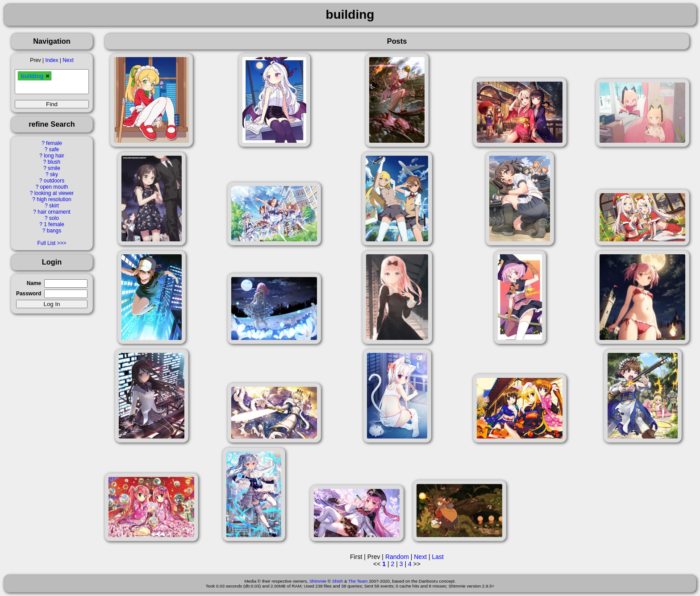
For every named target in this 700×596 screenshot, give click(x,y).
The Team (358, 581)
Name (34, 283)
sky (54, 174)
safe (54, 149)
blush (54, 162)
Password (29, 294)
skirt (54, 206)
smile (54, 168)
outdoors (54, 181)
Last (437, 557)
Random (397, 557)
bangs (54, 231)
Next (68, 60)
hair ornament (54, 212)
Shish (338, 581)
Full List (46, 243)
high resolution (54, 199)
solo (54, 218)
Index (52, 60)
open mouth (54, 187)
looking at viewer (54, 193)
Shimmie (318, 581)
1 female (54, 224)
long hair (54, 156)
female (54, 143)
